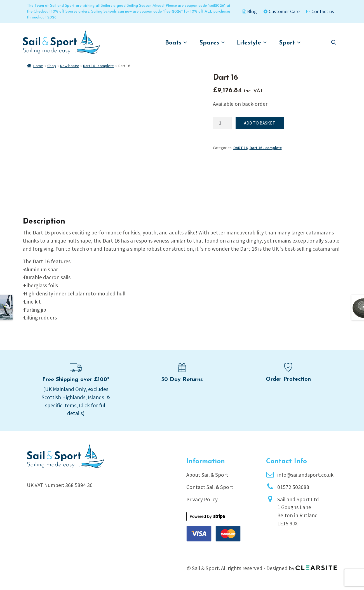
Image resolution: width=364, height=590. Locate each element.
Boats (176, 43)
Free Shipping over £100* (76, 380)
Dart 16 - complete (98, 66)
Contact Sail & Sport (210, 487)
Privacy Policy (202, 499)
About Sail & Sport (207, 475)
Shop (52, 66)
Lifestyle (252, 43)
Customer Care (282, 11)
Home (38, 66)
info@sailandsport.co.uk (305, 475)
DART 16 (240, 148)
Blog (250, 11)
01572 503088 (293, 487)
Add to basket (260, 123)
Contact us (320, 11)
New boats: (70, 66)
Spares (212, 43)
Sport (290, 43)
